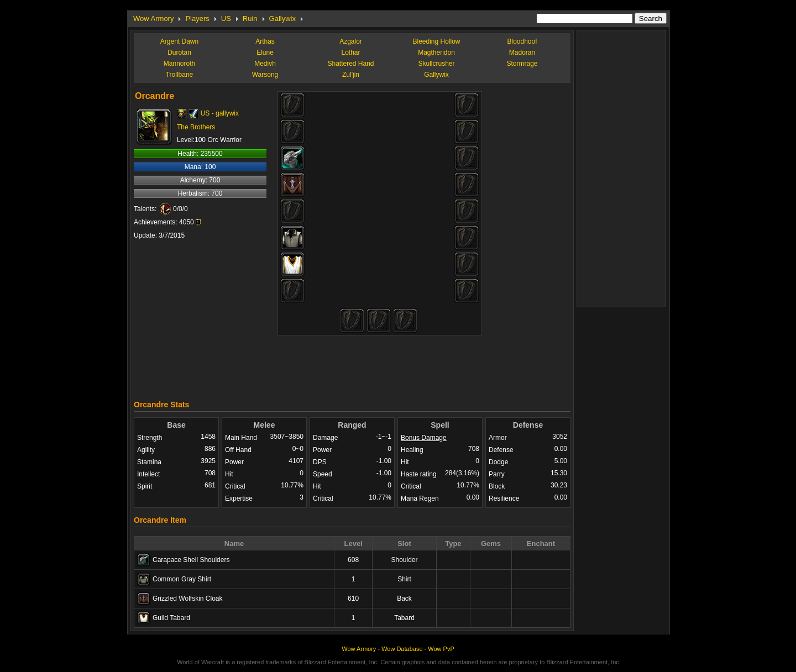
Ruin (250, 19)
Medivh (265, 64)
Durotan (179, 53)
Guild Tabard (171, 618)
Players (197, 19)
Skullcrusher (436, 64)
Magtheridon (436, 53)
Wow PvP (441, 649)
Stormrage (522, 64)
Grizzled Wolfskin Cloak (187, 599)
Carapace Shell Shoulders (191, 560)
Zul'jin (351, 75)
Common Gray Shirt (182, 579)
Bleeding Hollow (436, 41)
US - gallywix (220, 113)
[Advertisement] (352, 365)
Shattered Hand (350, 64)
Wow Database (402, 649)
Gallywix (282, 19)
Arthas (265, 41)
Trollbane (180, 75)
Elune (265, 53)
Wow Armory (153, 19)
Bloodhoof (522, 41)
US (226, 19)
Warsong (265, 75)
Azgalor (351, 41)
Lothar (350, 53)
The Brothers (196, 127)
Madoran (522, 53)
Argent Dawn (179, 41)
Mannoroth (179, 64)
